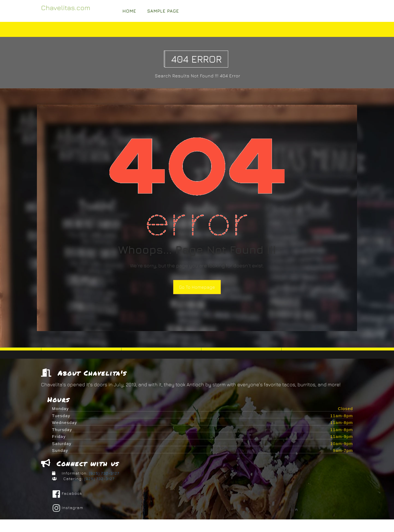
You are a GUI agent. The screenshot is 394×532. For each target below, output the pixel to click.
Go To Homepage (197, 287)
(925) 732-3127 (104, 474)
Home (129, 11)
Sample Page (163, 11)
